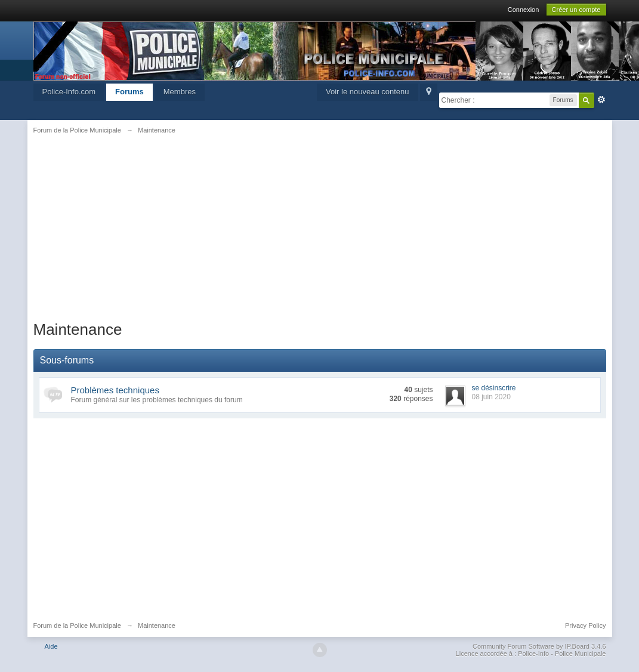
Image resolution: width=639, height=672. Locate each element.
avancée (601, 100)
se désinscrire (494, 388)
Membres (180, 92)
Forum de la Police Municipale (77, 625)
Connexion (524, 10)
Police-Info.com (69, 92)
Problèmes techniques (115, 390)
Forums (129, 92)
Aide (51, 646)
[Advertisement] (319, 234)
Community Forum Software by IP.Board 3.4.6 (539, 646)
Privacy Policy (585, 625)
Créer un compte (576, 10)
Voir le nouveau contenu (368, 92)
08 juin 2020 (491, 397)
